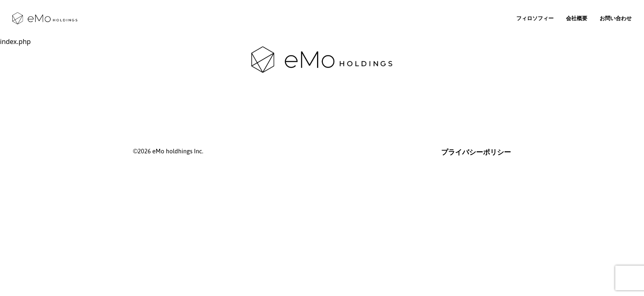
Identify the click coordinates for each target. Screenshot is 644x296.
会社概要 (577, 18)
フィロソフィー (535, 18)
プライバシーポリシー (476, 152)
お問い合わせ (616, 18)
